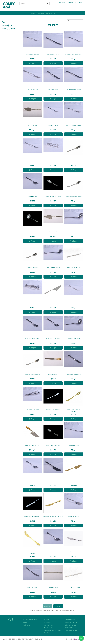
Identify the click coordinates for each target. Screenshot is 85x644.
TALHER (12, 28)
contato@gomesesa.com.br (52, 624)
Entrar (70, 3)
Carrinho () (79, 2)
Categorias (41, 13)
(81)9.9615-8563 (49, 626)
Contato (62, 3)
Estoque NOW (78, 639)
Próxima (58, 606)
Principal (33, 13)
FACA (12, 26)
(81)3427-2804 (48, 627)
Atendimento (47, 622)
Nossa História (50, 13)
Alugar (32, 63)
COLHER (5, 26)
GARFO (5, 28)
